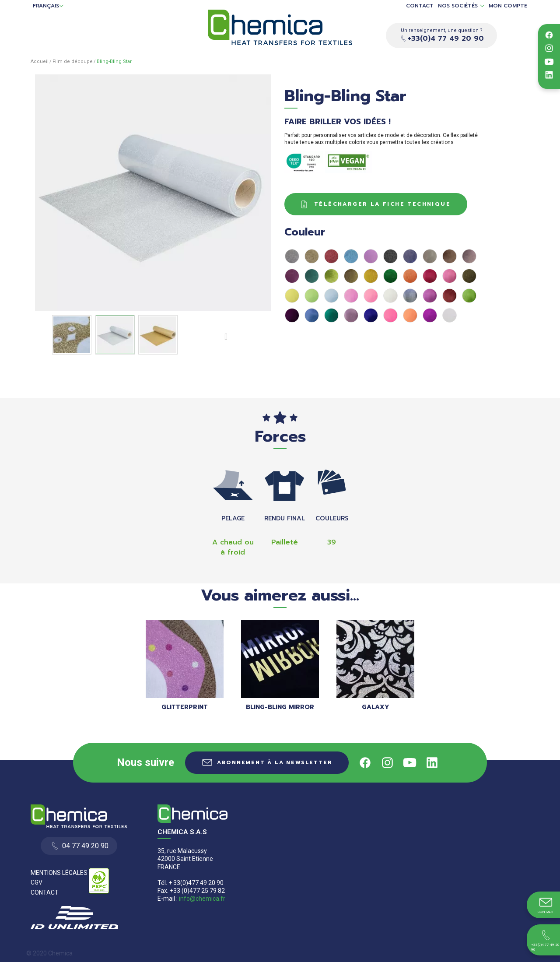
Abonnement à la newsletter (275, 762)
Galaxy (376, 707)
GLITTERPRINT (185, 707)
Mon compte (508, 6)
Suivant (228, 336)
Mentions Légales (59, 873)
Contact (420, 6)
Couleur (308, 232)
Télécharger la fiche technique (374, 204)
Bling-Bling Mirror (280, 707)
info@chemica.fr (202, 899)
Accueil (40, 61)
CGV (37, 882)
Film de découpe (73, 61)
